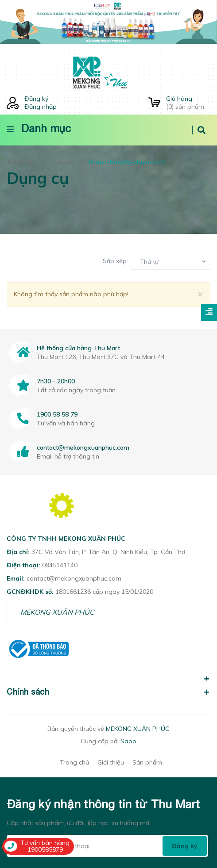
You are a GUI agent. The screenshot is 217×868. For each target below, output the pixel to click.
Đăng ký (36, 99)
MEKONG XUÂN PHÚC (57, 612)
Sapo (128, 741)
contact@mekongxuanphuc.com (83, 447)
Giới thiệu (111, 762)
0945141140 (60, 565)
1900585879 (45, 849)
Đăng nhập (41, 107)
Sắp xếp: (115, 261)
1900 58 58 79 (57, 414)
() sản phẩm (188, 103)
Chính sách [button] (108, 692)
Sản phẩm (147, 762)
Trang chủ (74, 762)
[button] (108, 674)
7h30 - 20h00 (56, 381)
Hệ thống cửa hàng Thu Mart (78, 348)
